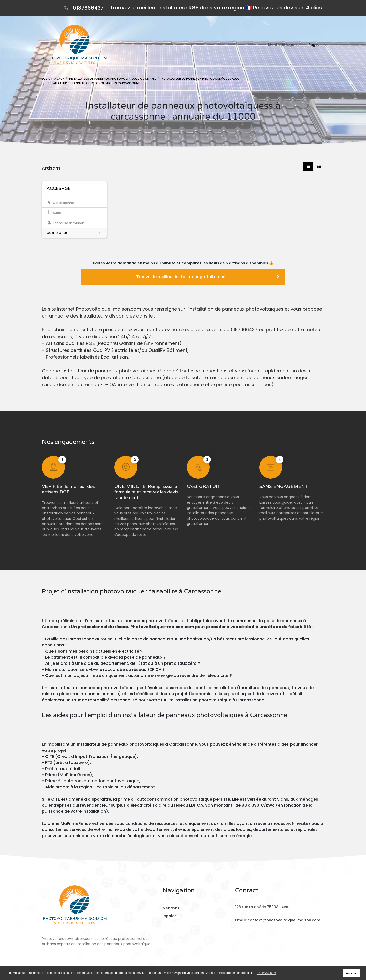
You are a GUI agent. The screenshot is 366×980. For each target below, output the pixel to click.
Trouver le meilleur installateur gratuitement (208, 277)
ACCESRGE (59, 188)
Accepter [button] (352, 973)
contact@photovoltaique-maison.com (283, 920)
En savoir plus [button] (266, 973)
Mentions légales (284, 45)
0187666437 (88, 8)
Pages (314, 45)
